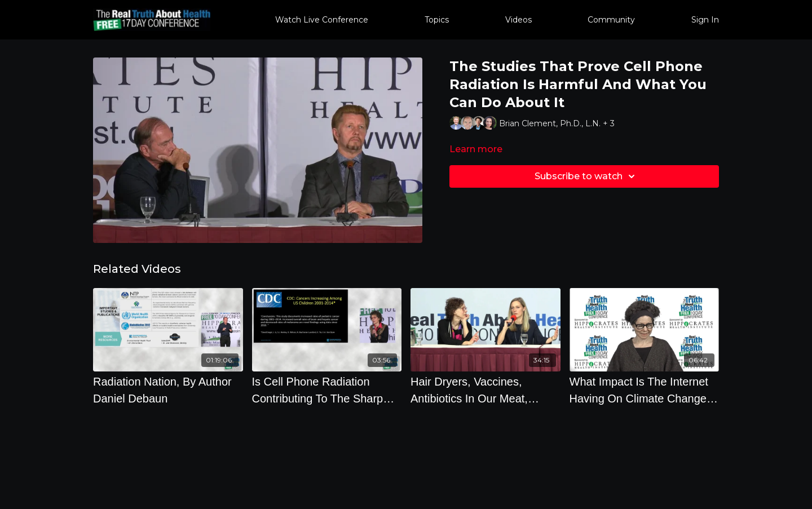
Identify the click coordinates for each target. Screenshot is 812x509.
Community (611, 20)
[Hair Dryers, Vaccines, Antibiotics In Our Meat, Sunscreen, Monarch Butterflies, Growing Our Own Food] (486, 390)
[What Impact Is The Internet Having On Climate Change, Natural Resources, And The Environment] (645, 390)
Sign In (705, 20)
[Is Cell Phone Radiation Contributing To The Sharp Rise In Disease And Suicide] (327, 390)
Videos (518, 20)
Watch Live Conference (322, 20)
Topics (437, 20)
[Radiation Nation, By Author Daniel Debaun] (168, 390)
